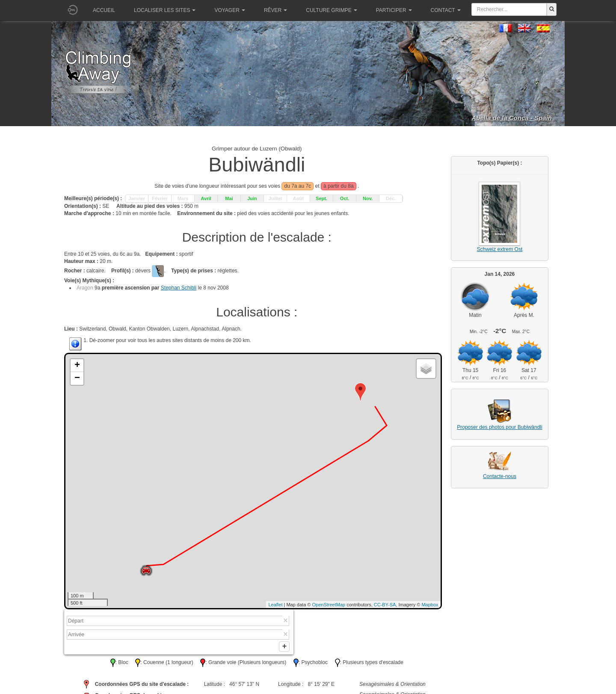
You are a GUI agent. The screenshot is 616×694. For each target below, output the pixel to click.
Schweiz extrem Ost (500, 249)
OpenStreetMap (329, 605)
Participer (394, 10)
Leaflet (275, 605)
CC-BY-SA (385, 605)
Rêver (275, 10)
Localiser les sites (165, 10)
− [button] (77, 378)
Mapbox (430, 605)
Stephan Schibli (179, 288)
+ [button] (77, 366)
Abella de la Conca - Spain (512, 118)
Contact (446, 10)
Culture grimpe (331, 10)
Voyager (230, 10)
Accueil (104, 10)
